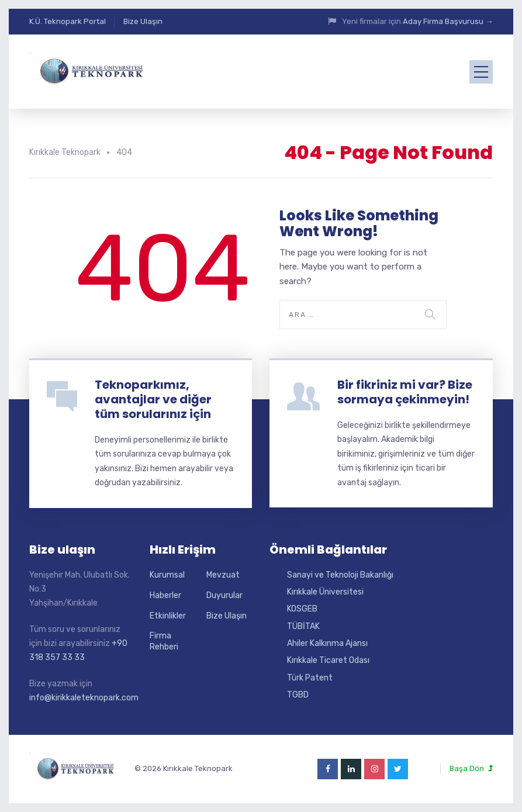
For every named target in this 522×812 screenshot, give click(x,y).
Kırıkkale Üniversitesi (325, 592)
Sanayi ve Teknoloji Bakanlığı (340, 575)
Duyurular (224, 595)
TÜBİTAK (303, 626)
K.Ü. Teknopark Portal (68, 21)
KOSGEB (302, 609)
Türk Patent (310, 678)
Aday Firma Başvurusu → (448, 21)
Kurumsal (167, 575)
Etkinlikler (168, 616)
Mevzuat (223, 575)
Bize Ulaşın (143, 21)
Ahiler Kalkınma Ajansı (327, 643)
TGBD (298, 695)
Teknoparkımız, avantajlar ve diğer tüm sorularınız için (153, 399)
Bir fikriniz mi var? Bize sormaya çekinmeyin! (405, 392)
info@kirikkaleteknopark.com (84, 698)
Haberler (165, 595)
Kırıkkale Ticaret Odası (328, 660)
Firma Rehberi (164, 642)
